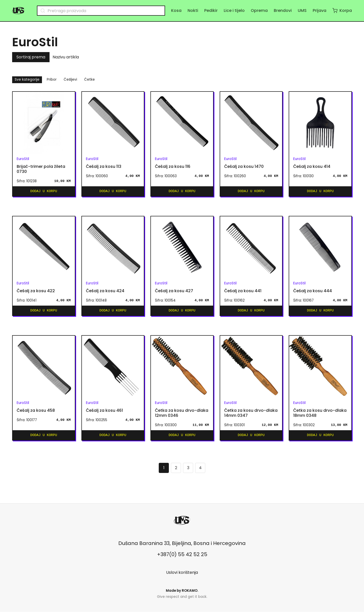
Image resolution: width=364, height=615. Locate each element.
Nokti (193, 10)
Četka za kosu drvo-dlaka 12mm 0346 (182, 415)
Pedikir (211, 10)
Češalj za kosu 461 (104, 413)
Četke (89, 79)
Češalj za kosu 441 (243, 292)
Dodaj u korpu (44, 192)
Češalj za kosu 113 (104, 167)
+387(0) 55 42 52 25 (182, 557)
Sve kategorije (27, 79)
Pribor (52, 79)
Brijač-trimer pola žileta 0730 (41, 169)
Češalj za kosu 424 (105, 292)
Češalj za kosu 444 (313, 292)
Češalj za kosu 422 (36, 292)
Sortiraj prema (31, 57)
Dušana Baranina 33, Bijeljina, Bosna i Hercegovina (182, 546)
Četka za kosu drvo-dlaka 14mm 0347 (251, 415)
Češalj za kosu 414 (312, 167)
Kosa (176, 10)
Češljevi (70, 79)
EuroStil (23, 159)
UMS (302, 10)
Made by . (182, 594)
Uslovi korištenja (182, 575)
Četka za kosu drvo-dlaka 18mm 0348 (320, 415)
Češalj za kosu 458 (36, 413)
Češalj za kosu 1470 (244, 167)
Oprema (259, 10)
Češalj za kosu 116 (173, 167)
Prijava (320, 10)
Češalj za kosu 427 (174, 292)
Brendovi (283, 10)
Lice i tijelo (234, 10)
